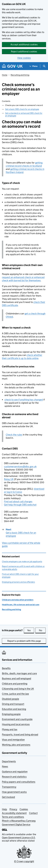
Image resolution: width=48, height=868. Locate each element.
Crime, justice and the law (15, 694)
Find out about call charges (18, 501)
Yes (31, 630)
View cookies (24, 58)
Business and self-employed (17, 678)
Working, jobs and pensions (16, 745)
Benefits (6, 668)
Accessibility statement (14, 813)
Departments (9, 761)
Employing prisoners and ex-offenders (18, 582)
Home (5, 75)
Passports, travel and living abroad (20, 734)
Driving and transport (13, 704)
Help (4, 809)
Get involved (8, 797)
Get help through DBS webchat (20, 505)
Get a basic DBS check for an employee (22, 109)
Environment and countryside (17, 719)
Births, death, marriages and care (19, 673)
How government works (14, 792)
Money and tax (10, 729)
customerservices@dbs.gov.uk (20, 466)
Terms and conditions (13, 817)
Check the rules (14, 435)
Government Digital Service (16, 825)
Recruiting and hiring (20, 75)
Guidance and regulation (15, 772)
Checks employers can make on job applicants (22, 561)
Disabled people (10, 699)
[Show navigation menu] (34, 66)
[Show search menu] (44, 66)
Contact (33, 813)
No (42, 630)
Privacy (13, 809)
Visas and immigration (13, 740)
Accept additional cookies (24, 45)
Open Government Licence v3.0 (18, 838)
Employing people (11, 714)
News (5, 766)
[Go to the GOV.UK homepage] (12, 66)
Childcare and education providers (18, 600)
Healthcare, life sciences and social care (21, 605)
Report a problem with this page (24, 641)
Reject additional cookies (24, 52)
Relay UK (9, 479)
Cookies (24, 809)
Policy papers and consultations (19, 782)
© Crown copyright (24, 861)
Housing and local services (16, 724)
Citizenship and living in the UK (18, 689)
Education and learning (14, 709)
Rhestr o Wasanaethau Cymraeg (19, 821)
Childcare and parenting (15, 684)
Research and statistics (14, 777)
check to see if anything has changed (24, 400)
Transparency (9, 787)
